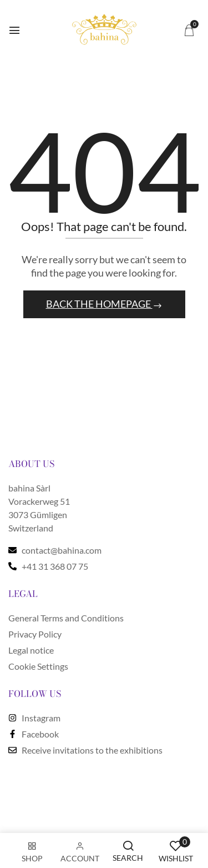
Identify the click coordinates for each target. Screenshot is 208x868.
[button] (189, 30)
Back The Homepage (99, 304)
